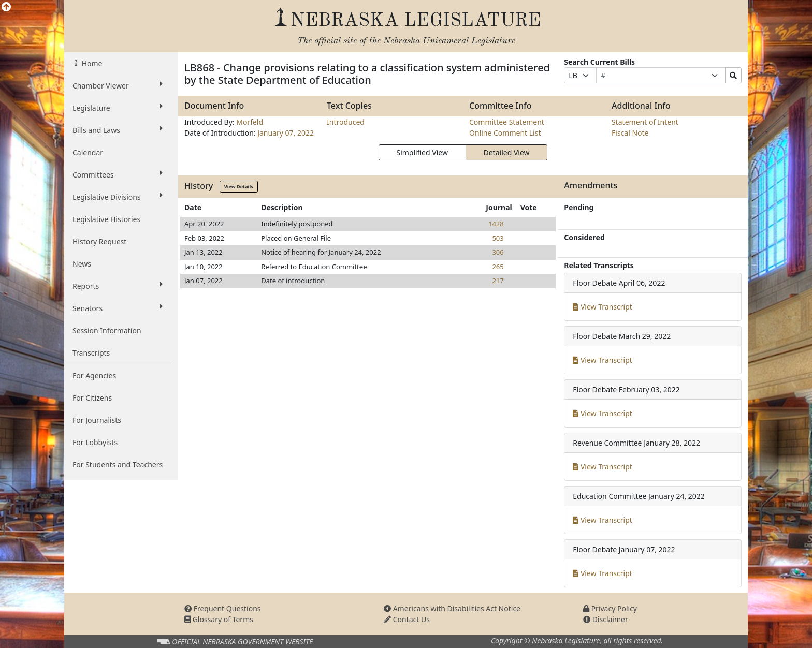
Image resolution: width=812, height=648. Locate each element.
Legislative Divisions (118, 197)
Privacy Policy (610, 608)
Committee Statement (507, 122)
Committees (118, 174)
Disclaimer (606, 619)
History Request (99, 241)
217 (498, 281)
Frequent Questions (223, 608)
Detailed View (507, 152)
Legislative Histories (106, 219)
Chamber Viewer (118, 85)
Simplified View (422, 152)
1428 (496, 224)
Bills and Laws (118, 130)
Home (91, 63)
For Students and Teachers (118, 465)
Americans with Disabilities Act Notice (452, 608)
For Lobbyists (95, 442)
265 (498, 267)
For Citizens (92, 398)
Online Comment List (505, 133)
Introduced (346, 122)
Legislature (118, 108)
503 (498, 238)
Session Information (107, 330)
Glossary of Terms (219, 619)
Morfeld (250, 122)
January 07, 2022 (286, 133)
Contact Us (407, 619)
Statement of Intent (645, 122)
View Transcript (603, 307)
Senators (118, 308)
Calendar (88, 152)
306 (498, 252)
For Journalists (97, 420)
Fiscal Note (630, 133)
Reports (118, 286)
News (82, 264)
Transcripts (91, 353)
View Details (239, 187)
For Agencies (94, 375)
